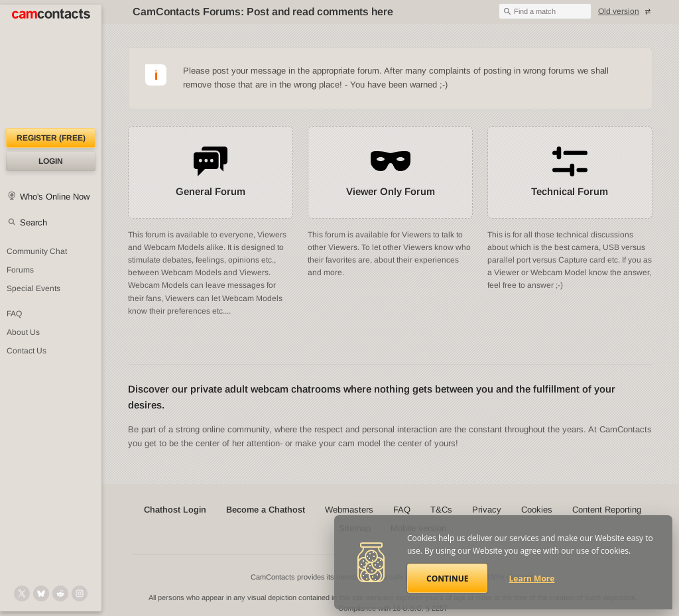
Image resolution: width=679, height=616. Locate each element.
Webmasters (349, 510)
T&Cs (441, 510)
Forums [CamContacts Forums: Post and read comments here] (20, 270)
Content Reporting (607, 510)
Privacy (487, 510)
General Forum (211, 191)
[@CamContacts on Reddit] (60, 593)
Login (51, 161)
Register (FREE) (51, 138)
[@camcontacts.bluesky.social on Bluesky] (41, 593)
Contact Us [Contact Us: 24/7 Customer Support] (27, 351)
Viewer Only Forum (391, 191)
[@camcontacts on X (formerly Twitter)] (22, 593)
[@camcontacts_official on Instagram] (80, 593)
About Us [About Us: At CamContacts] (23, 332)
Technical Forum (570, 191)
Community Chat (37, 251)
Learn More (532, 579)
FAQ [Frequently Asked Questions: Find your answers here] (14, 314)
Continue (447, 579)
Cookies (537, 510)
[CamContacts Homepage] (51, 66)
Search (33, 222)
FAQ (402, 510)
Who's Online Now (55, 197)
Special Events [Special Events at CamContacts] (33, 288)
